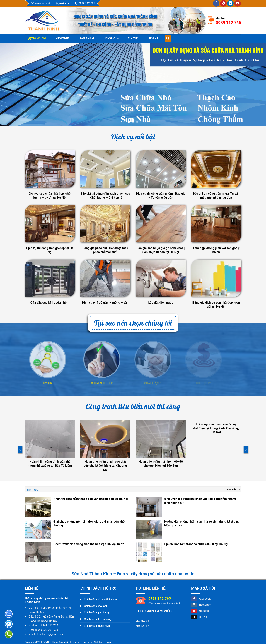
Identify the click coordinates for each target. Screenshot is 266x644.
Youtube (200, 611)
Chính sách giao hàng (96, 613)
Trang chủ (37, 39)
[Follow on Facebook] (216, 3)
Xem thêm (233, 489)
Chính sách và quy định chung (101, 600)
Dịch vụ (112, 39)
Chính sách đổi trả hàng (98, 619)
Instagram (201, 605)
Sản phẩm (88, 39)
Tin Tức (133, 39)
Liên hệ (153, 39)
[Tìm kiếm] (168, 39)
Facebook (201, 599)
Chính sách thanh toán (97, 626)
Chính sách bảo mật (96, 606)
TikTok (199, 617)
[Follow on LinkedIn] (230, 3)
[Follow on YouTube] (237, 3)
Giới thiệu (63, 39)
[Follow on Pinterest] (223, 3)
